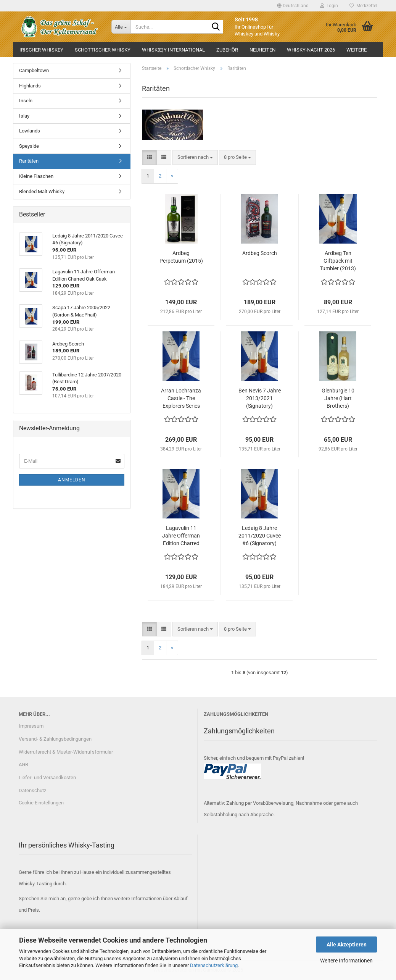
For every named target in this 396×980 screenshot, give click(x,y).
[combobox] (195, 157)
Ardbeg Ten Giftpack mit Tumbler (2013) (338, 261)
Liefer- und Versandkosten (47, 777)
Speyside (29, 146)
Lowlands (30, 131)
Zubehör (227, 50)
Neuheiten (262, 50)
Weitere (357, 50)
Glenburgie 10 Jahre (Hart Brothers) (338, 398)
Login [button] (329, 6)
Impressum (31, 726)
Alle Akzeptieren (347, 944)
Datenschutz (32, 790)
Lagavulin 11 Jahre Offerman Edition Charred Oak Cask (181, 536)
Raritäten (29, 161)
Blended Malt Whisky (42, 191)
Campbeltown (34, 70)
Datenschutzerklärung (214, 965)
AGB (23, 764)
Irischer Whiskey (41, 50)
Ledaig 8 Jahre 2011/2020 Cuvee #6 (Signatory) (260, 536)
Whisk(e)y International (173, 50)
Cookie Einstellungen (41, 803)
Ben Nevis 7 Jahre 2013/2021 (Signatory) (260, 398)
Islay (24, 116)
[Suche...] (121, 27)
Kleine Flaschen (36, 176)
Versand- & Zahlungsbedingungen (55, 739)
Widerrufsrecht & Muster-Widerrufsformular (66, 752)
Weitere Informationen (346, 961)
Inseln (26, 101)
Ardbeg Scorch (260, 253)
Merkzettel (363, 6)
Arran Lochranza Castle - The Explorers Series (181, 398)
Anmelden (72, 480)
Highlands (30, 86)
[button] (293, 6)
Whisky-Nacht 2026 (311, 50)
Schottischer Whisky (103, 50)
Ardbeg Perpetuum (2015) (181, 257)
